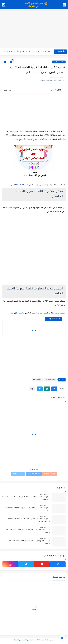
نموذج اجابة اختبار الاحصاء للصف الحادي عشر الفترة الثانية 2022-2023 (27, 52)
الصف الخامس (59, 62)
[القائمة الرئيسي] (64, 5)
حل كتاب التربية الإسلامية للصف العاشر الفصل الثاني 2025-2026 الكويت (27, 531)
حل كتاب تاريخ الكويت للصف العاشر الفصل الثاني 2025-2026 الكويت (29, 542)
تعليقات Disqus (18, 474)
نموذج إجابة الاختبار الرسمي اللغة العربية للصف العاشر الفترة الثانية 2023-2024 (28, 520)
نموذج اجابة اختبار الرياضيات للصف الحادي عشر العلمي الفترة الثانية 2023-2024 (26, 498)
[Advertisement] (34, 29)
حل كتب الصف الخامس (21, 185)
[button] (54, 389)
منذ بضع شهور (44, 527)
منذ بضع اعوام (44, 494)
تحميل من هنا (17, 313)
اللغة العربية (38, 380)
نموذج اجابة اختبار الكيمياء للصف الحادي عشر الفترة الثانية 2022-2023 (27, 509)
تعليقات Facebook (34, 474)
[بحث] (4, 5)
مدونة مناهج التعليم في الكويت (25, 640)
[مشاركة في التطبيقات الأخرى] (32, 389)
